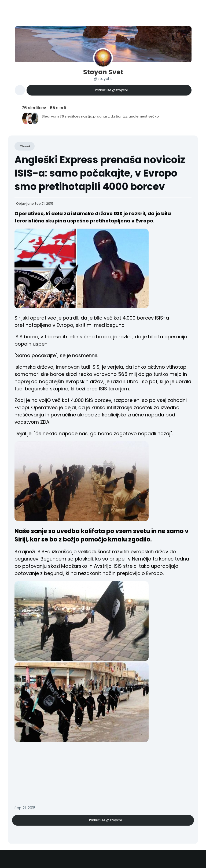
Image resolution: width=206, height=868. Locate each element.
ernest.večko (148, 116)
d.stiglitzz (119, 116)
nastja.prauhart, (96, 116)
